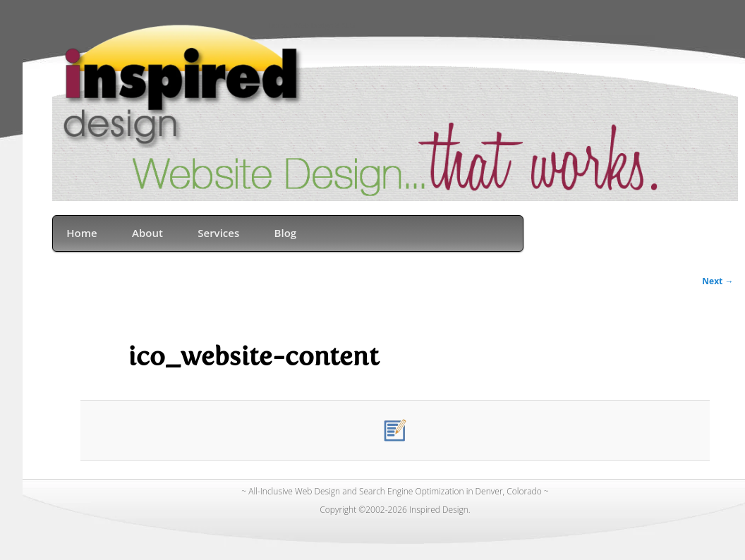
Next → (717, 281)
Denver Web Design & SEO (312, 26)
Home (81, 233)
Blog (286, 233)
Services (218, 233)
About (147, 233)
